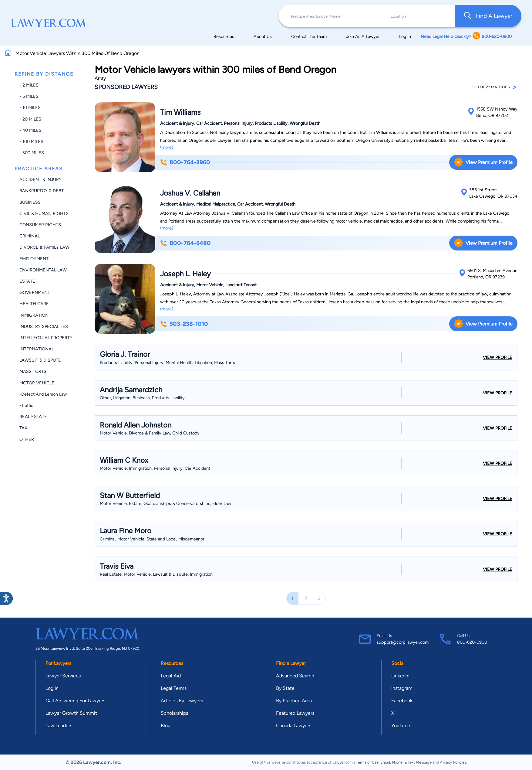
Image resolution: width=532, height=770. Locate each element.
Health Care (34, 304)
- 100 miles (31, 141)
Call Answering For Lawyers (75, 701)
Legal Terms (174, 688)
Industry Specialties (44, 326)
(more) (167, 147)
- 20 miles (30, 119)
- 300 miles (32, 153)
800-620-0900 (472, 642)
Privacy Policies (453, 762)
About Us (263, 36)
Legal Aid (171, 676)
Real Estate (33, 417)
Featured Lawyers (295, 713)
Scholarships (174, 713)
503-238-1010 (184, 324)
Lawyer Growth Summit (71, 713)
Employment (34, 259)
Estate (27, 281)
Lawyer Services (63, 676)
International (37, 349)
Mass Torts (33, 371)
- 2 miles (29, 85)
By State (285, 688)
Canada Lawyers (294, 726)
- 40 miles (30, 130)
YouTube (401, 726)
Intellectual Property (46, 338)
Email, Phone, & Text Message (406, 762)
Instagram (402, 688)
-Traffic (26, 405)
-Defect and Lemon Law (43, 394)
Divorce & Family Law (44, 247)
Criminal (30, 236)
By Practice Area (294, 701)
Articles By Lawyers (182, 701)
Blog (166, 726)
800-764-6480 (185, 243)
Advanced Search (295, 676)
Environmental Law (43, 270)
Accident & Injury (40, 179)
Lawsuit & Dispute (40, 360)
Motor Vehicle (37, 383)
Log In (405, 36)
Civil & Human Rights (44, 213)
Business (30, 202)
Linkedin (400, 676)
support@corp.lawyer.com (403, 642)
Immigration (34, 315)
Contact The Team (309, 36)
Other (27, 439)
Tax (23, 428)
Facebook (402, 701)
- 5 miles (29, 96)
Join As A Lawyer (363, 36)
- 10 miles (30, 107)
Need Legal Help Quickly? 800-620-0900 (466, 36)
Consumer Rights (40, 225)
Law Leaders (59, 726)
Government (35, 292)
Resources (224, 36)
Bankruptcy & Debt (42, 191)
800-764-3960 (185, 162)
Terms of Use (367, 762)
